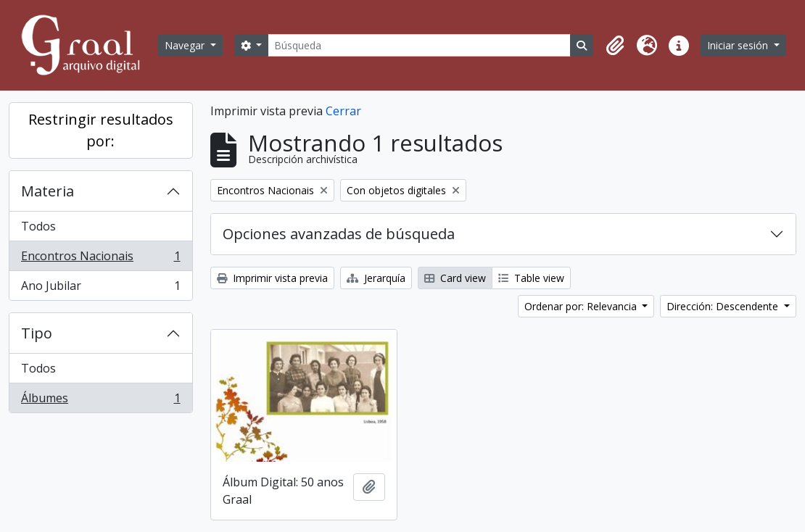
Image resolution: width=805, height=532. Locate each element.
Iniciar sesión (739, 45)
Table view (531, 278)
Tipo (37, 333)
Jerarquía (376, 278)
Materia (48, 191)
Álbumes (100, 401)
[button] (615, 46)
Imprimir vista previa (272, 278)
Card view (455, 278)
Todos (38, 226)
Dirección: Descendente (724, 306)
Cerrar (343, 111)
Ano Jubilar (100, 288)
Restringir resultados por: (101, 130)
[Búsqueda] (419, 45)
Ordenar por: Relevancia (582, 306)
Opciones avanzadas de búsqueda (339, 234)
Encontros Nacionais (100, 259)
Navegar (186, 45)
